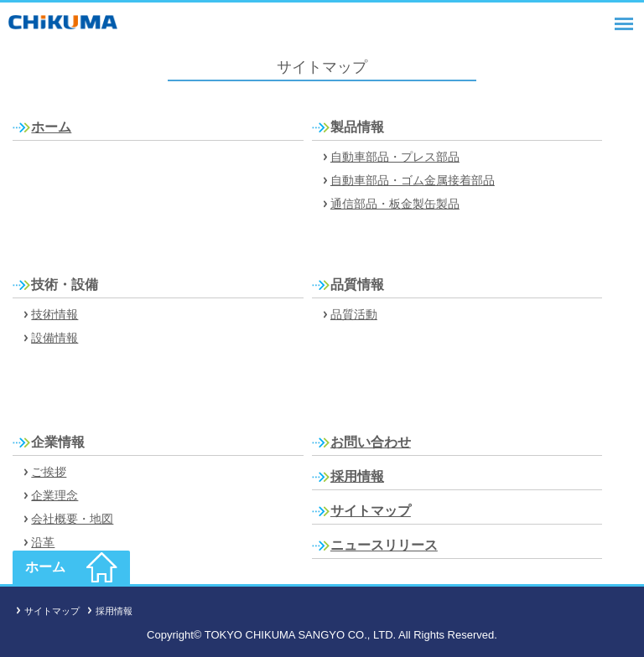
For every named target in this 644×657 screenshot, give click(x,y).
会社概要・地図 (72, 519)
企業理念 (55, 495)
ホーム (51, 127)
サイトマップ (371, 511)
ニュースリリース (384, 545)
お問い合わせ (371, 442)
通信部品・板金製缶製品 (395, 204)
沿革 (43, 542)
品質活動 (354, 314)
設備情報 (55, 338)
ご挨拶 (49, 472)
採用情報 (357, 476)
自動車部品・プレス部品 (395, 157)
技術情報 (55, 314)
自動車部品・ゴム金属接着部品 (413, 180)
